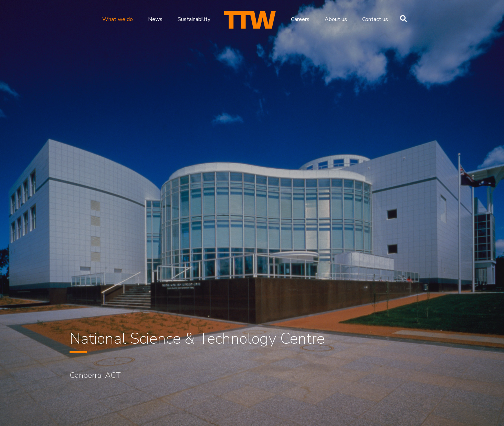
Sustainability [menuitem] (194, 19)
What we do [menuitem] (118, 19)
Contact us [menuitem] (375, 19)
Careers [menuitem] (300, 19)
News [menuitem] (155, 19)
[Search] (402, 19)
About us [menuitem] (336, 19)
